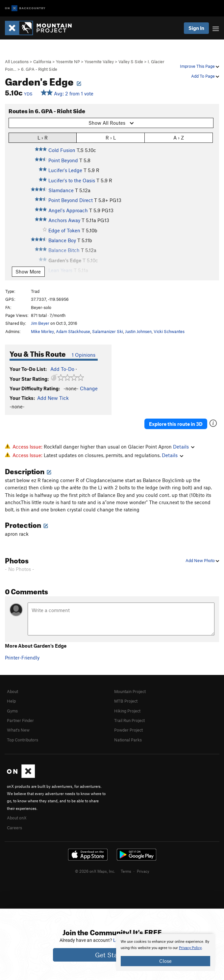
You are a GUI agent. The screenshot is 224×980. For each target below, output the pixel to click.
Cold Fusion (62, 150)
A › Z (179, 137)
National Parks (128, 740)
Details (184, 447)
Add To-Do (62, 369)
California (42, 62)
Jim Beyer (40, 323)
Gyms (12, 711)
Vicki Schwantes (169, 331)
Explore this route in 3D (176, 424)
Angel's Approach (68, 210)
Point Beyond (63, 160)
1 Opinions (84, 355)
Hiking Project (127, 711)
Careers (14, 828)
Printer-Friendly (22, 658)
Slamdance (61, 190)
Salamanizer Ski (108, 331)
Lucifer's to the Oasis (72, 180)
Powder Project (128, 730)
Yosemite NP (68, 62)
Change (89, 388)
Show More (28, 271)
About (12, 691)
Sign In (196, 28)
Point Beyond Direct (71, 200)
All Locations (17, 62)
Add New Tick (53, 398)
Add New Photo (202, 560)
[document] (165, 952)
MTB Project (126, 701)
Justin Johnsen (138, 331)
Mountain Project (130, 691)
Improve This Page (199, 66)
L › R (43, 137)
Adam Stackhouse (73, 331)
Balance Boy (62, 240)
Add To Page (205, 76)
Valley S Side (131, 62)
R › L (111, 137)
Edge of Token (64, 230)
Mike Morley (42, 331)
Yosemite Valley (99, 62)
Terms (126, 871)
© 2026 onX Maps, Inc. (95, 871)
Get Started (112, 955)
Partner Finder (20, 720)
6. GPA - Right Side (39, 69)
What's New (18, 730)
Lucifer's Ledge (65, 170)
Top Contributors (23, 740)
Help (11, 701)
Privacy (143, 871)
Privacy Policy (190, 948)
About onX (17, 818)
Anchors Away (64, 220)
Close (165, 961)
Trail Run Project (129, 720)
